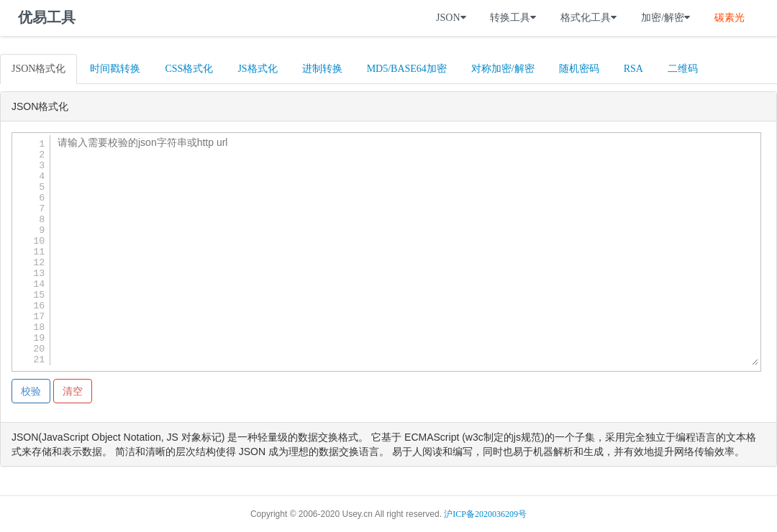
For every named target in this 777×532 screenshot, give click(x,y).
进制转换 (322, 69)
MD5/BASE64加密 (407, 69)
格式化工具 (589, 18)
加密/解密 (665, 18)
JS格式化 (257, 69)
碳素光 (730, 18)
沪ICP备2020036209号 (485, 514)
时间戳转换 (115, 69)
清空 (73, 391)
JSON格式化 (38, 69)
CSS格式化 (189, 69)
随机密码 (579, 69)
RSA (633, 69)
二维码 (683, 69)
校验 (31, 391)
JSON (451, 18)
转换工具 (513, 18)
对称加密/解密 (503, 69)
